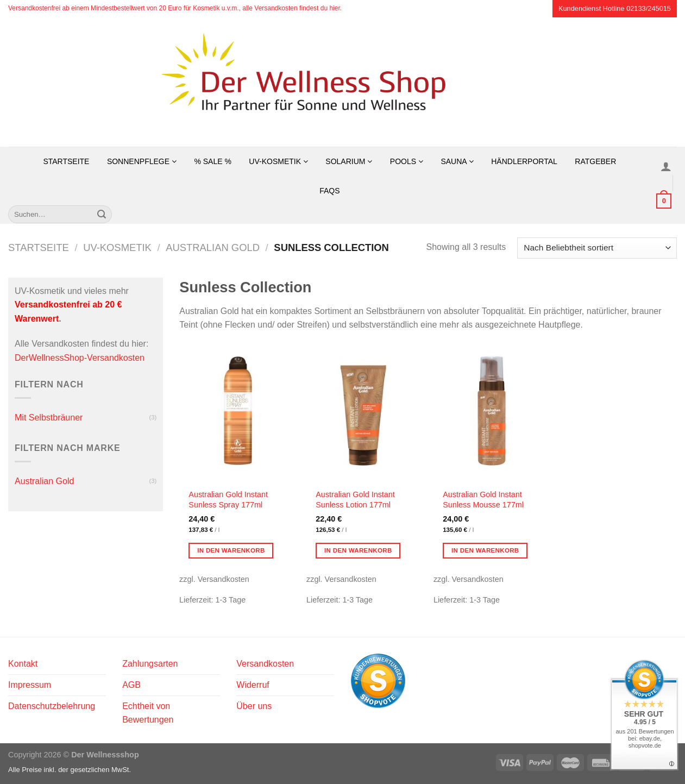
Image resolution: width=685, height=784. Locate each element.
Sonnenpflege (142, 161)
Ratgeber (595, 161)
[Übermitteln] (102, 215)
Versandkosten (265, 664)
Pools (407, 161)
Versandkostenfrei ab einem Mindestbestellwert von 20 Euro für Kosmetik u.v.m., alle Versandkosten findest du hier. (175, 8)
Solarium (349, 161)
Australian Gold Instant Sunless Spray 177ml (228, 500)
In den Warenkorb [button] (231, 550)
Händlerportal (524, 161)
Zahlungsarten (150, 664)
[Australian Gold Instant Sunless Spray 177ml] (237, 413)
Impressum (30, 685)
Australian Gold (213, 247)
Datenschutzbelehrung (52, 706)
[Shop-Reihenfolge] (597, 248)
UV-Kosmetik (278, 161)
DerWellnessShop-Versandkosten (80, 358)
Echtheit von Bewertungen (148, 713)
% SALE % (212, 161)
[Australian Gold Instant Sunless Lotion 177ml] (365, 413)
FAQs (329, 191)
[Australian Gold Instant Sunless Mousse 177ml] (492, 413)
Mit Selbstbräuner (49, 418)
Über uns (254, 706)
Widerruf (253, 685)
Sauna (457, 161)
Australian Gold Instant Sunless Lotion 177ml (355, 500)
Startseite (66, 161)
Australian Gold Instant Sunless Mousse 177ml (483, 500)
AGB (131, 685)
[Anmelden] (666, 166)
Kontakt (23, 664)
